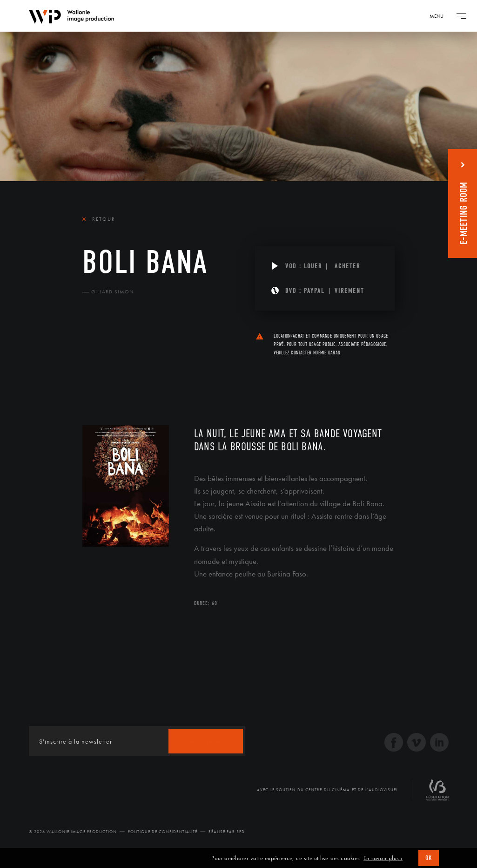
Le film (96, 370)
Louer (313, 266)
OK (429, 858)
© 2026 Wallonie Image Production (73, 832)
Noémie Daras (327, 353)
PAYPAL (314, 291)
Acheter (347, 266)
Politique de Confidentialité (163, 832)
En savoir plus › (383, 858)
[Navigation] (440, 16)
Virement (349, 291)
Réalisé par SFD (227, 832)
